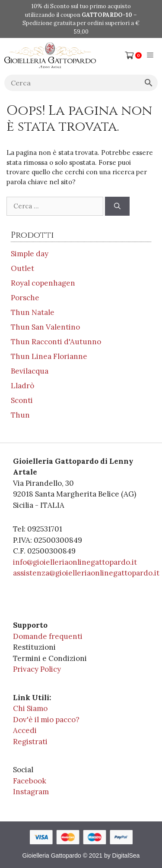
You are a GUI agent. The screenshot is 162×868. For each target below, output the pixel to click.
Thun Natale (33, 312)
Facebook (30, 781)
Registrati (30, 742)
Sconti (22, 400)
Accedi (25, 730)
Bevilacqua (30, 371)
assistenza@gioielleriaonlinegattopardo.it (86, 573)
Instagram (31, 792)
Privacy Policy (37, 669)
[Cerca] (117, 206)
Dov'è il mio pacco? (46, 720)
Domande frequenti (48, 636)
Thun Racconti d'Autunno (56, 342)
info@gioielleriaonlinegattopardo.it (75, 562)
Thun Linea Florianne (49, 356)
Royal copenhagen (43, 283)
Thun (20, 415)
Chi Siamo (30, 708)
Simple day (30, 254)
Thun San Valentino (45, 327)
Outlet (22, 268)
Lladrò (22, 386)
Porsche (25, 298)
